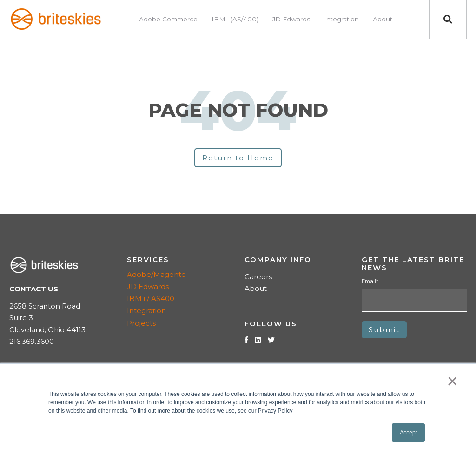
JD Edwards (148, 286)
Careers (258, 277)
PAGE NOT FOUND (238, 110)
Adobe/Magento (156, 274)
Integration (146, 311)
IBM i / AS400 (151, 299)
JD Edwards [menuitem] (291, 19)
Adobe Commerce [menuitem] (168, 19)
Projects (141, 323)
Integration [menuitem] (341, 19)
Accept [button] (408, 433)
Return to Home (238, 158)
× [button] (453, 381)
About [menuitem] (383, 19)
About (256, 288)
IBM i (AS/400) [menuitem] (235, 19)
